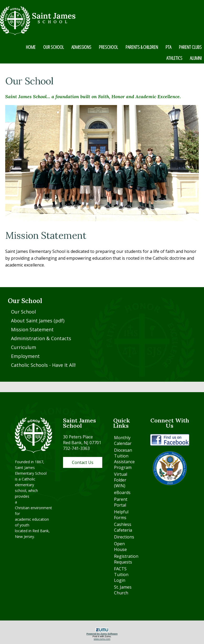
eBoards (122, 492)
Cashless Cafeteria (123, 527)
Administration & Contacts (41, 338)
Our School (23, 312)
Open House (120, 547)
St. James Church (123, 590)
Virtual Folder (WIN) (121, 480)
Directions (124, 537)
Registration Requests (126, 559)
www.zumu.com (102, 639)
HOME (31, 47)
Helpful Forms (121, 515)
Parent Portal (121, 502)
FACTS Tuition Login (121, 575)
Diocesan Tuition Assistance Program (124, 459)
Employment (25, 356)
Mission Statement (32, 329)
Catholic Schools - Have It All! (43, 365)
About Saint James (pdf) (38, 321)
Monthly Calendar (123, 440)
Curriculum (24, 347)
